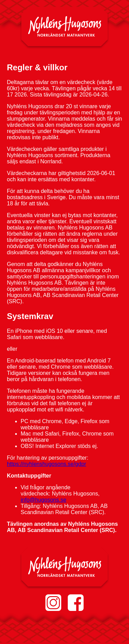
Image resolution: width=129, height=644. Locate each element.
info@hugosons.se (44, 500)
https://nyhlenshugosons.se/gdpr (46, 464)
